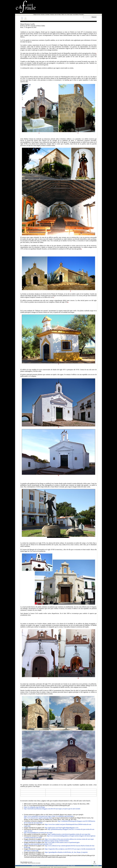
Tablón (63, 15)
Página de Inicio (37, 15)
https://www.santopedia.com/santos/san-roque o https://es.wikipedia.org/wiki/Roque (49, 816)
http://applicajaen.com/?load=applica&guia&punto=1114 (62, 828)
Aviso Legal (70, 15)
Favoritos (43, 15)
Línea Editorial (76, 15)
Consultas (47, 15)
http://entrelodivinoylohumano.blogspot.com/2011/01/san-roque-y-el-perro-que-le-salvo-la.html (52, 809)
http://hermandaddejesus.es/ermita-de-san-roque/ (38, 833)
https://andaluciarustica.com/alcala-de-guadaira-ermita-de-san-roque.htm (69, 834)
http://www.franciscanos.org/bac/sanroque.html (38, 818)
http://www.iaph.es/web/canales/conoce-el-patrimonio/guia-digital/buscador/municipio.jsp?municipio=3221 (52, 843)
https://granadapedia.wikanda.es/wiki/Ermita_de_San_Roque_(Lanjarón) (66, 852)
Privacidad (81, 15)
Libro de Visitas (58, 15)
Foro (66, 15)
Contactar (52, 15)
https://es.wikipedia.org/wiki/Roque (35, 807)
